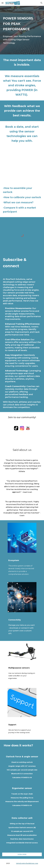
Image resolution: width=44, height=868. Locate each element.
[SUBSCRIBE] (22, 854)
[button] (3, 3)
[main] (22, 24)
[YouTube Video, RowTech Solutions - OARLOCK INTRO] (22, 165)
